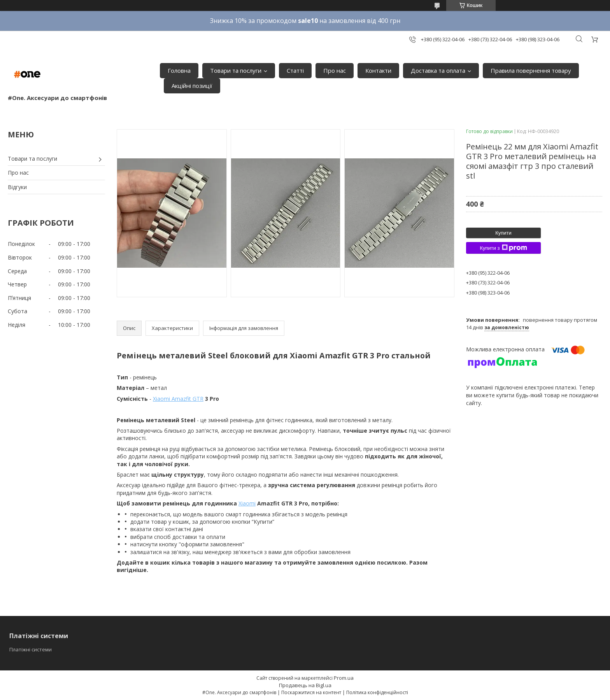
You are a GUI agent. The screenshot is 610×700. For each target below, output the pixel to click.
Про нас (335, 70)
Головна (179, 70)
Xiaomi (247, 503)
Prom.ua (344, 678)
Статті (295, 70)
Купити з (503, 248)
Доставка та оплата (438, 70)
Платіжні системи (31, 649)
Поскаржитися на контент (311, 692)
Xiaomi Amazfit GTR (178, 399)
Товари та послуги (236, 70)
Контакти (378, 70)
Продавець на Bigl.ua (305, 685)
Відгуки (17, 187)
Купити (503, 233)
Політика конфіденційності (377, 692)
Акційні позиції (192, 86)
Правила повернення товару (531, 70)
